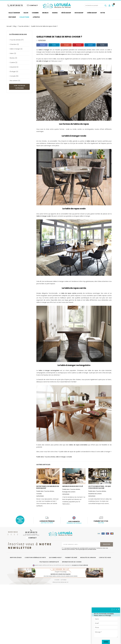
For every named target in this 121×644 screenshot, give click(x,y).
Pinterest (79, 45)
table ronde (90, 141)
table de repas (60, 54)
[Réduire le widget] (116, 609)
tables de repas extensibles (78, 445)
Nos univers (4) (15, 81)
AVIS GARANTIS (74, 521)
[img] (119, 609)
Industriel (91, 494)
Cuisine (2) (14, 62)
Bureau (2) (14, 58)
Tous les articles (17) (17, 40)
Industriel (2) (14, 67)
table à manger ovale (44, 216)
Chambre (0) (14, 44)
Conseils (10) (14, 76)
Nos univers (72, 492)
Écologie (65, 492)
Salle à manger (61, 457)
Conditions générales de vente (35, 558)
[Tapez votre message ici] (106, 634)
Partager (43, 45)
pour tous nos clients (47, 523)
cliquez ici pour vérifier (80, 565)
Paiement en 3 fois (101, 521)
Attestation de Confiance (74, 523)
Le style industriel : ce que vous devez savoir (100, 487)
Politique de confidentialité (49, 562)
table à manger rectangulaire (49, 370)
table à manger (44, 50)
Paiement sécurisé (71, 558)
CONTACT (32, 5)
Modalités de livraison (88, 558)
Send (106, 642)
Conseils (69, 457)
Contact (31, 538)
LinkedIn (91, 45)
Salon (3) (13, 53)
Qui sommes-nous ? (55, 558)
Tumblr (102, 45)
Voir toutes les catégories (19, 87)
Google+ (67, 45)
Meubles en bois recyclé (73, 486)
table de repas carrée (69, 293)
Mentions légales (16, 558)
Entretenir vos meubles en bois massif (48, 487)
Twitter (54, 45)
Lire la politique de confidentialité (86, 549)
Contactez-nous (105, 558)
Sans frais (101, 523)
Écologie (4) (14, 72)
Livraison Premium (47, 521)
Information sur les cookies (72, 562)
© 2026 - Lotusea (60, 580)
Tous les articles (50, 457)
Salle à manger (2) (16, 49)
